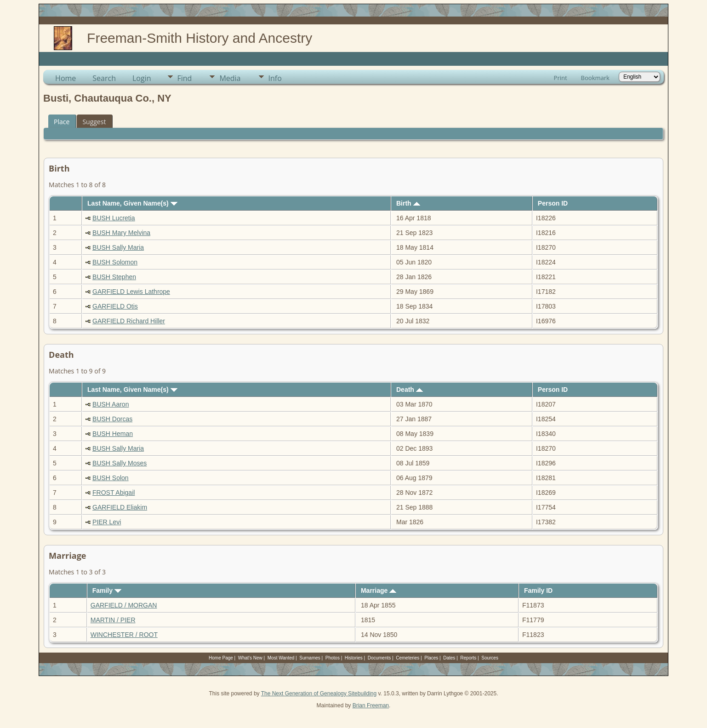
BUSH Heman (113, 434)
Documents (379, 658)
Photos (333, 658)
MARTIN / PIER (113, 620)
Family (107, 590)
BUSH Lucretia (114, 218)
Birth (408, 203)
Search (104, 78)
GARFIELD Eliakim (120, 507)
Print (561, 78)
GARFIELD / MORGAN (124, 605)
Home (66, 78)
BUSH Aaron (111, 404)
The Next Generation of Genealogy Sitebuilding (319, 694)
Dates (449, 658)
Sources (490, 658)
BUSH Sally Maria (118, 247)
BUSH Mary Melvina (121, 233)
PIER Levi (107, 522)
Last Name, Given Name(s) (132, 203)
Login (142, 78)
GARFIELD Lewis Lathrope (131, 292)
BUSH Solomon (115, 262)
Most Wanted (281, 658)
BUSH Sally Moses (120, 463)
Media (230, 78)
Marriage (379, 590)
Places (431, 658)
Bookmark (595, 78)
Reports (468, 658)
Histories (354, 658)
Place (62, 122)
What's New (250, 658)
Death (410, 390)
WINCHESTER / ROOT (124, 635)
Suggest (94, 122)
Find (185, 78)
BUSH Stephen (114, 277)
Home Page (221, 658)
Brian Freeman (371, 705)
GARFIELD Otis (115, 306)
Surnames (310, 658)
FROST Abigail (114, 493)
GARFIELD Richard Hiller (129, 321)
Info (275, 78)
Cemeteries (408, 658)
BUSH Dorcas (112, 419)
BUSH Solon (111, 478)
